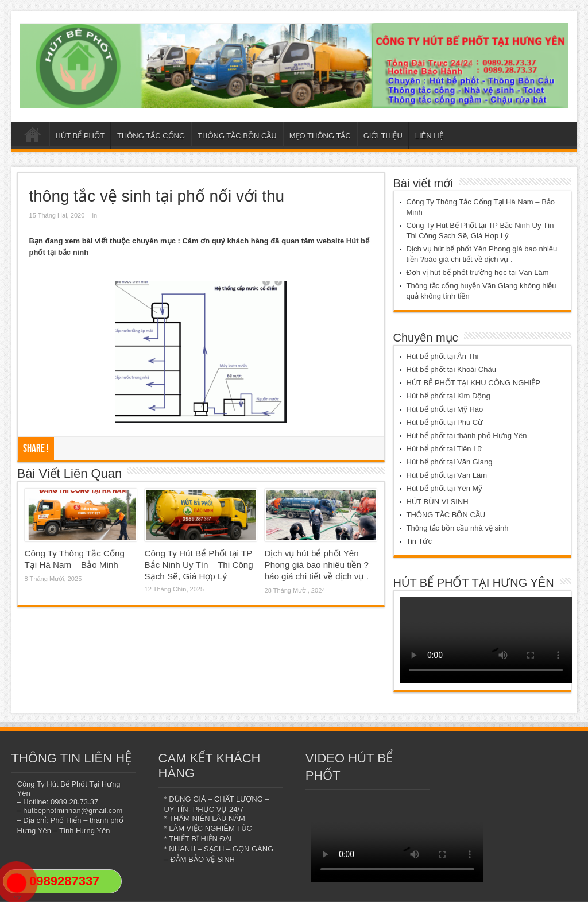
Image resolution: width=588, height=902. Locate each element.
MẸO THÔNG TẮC (320, 136)
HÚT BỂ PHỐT (80, 136)
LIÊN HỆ (429, 136)
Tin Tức (419, 541)
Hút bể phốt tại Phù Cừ (445, 422)
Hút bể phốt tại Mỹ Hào (445, 409)
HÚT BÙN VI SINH (438, 502)
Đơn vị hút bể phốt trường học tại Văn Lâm (478, 272)
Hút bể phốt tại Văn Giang (450, 462)
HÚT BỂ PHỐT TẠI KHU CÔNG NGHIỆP (474, 383)
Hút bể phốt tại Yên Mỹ (445, 488)
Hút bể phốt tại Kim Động (448, 396)
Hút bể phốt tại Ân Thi (443, 356)
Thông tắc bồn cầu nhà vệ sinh (458, 528)
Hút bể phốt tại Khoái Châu (451, 369)
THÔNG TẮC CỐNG (151, 136)
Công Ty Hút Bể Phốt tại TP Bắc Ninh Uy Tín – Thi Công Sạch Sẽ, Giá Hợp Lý (199, 565)
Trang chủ (33, 137)
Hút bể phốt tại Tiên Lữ (445, 449)
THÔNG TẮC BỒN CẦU (237, 136)
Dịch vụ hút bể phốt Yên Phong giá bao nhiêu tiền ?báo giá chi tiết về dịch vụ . (317, 565)
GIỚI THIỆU (383, 136)
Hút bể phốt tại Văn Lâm (447, 475)
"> (17, 888)
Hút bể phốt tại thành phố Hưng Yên (467, 435)
